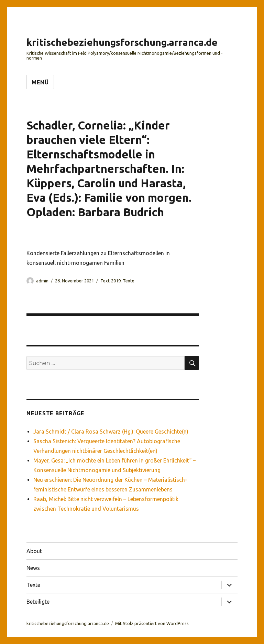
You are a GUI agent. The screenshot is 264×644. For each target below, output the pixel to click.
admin (42, 281)
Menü (40, 82)
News (33, 568)
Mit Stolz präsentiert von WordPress (152, 623)
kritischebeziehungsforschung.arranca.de (122, 42)
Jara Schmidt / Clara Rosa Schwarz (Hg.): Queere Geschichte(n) (111, 432)
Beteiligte (38, 602)
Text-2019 (111, 281)
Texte (129, 281)
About (34, 551)
